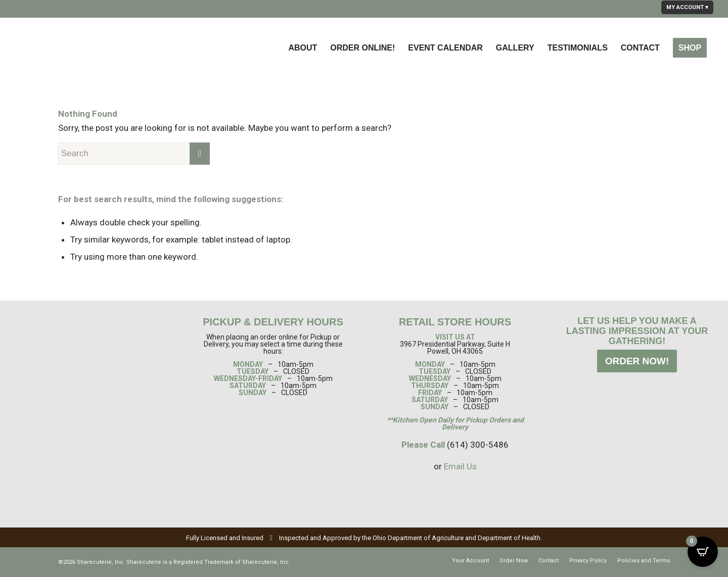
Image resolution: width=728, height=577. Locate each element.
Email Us (460, 466)
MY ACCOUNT (685, 7)
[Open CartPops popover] (703, 552)
